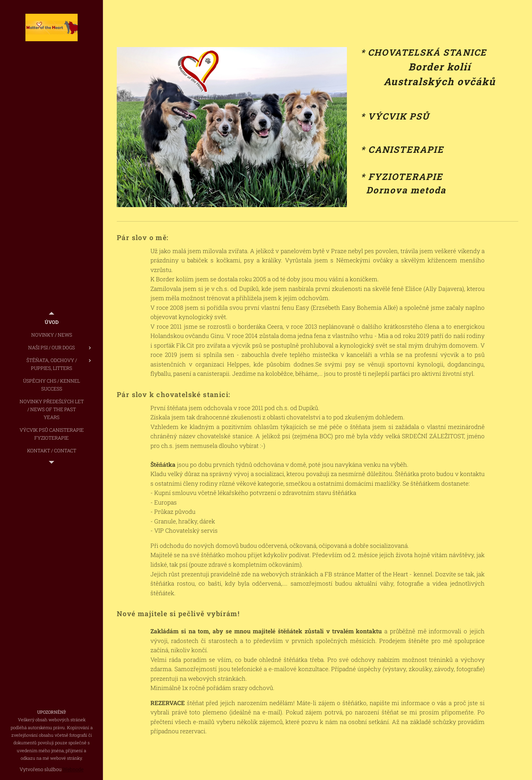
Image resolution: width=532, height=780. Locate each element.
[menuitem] (52, 322)
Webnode (73, 769)
